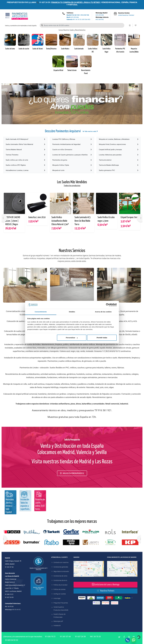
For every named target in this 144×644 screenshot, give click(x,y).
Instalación (57, 626)
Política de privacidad (60, 585)
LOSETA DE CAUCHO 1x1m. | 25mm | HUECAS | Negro (13, 221)
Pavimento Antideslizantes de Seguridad (72, 144)
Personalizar (72, 338)
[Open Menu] (7, 16)
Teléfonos (70, 13)
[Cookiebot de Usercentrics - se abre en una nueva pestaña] (108, 305)
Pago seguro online (39, 588)
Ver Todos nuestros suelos (90, 131)
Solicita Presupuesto (72, 473)
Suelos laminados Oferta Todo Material (25, 144)
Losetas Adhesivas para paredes (119, 155)
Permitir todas (102, 338)
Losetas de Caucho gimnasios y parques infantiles (72, 155)
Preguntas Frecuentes (61, 603)
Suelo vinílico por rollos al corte (25, 160)
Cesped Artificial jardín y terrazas (119, 150)
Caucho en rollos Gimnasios (72, 150)
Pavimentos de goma (72, 160)
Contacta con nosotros (61, 562)
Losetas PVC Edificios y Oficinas (72, 139)
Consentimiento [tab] (41, 312)
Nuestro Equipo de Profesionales (59, 616)
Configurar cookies (60, 594)
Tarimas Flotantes (25, 155)
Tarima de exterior (119, 160)
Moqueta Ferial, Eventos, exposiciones (119, 144)
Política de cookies (59, 589)
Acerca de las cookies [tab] (103, 312)
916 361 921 (76, 15)
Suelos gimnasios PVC (119, 170)
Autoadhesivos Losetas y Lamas (25, 170)
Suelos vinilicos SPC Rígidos (25, 165)
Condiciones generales (61, 567)
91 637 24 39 (45, 2)
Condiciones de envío (60, 580)
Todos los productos (72, 186)
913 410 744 (85, 15)
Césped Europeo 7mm (129, 217)
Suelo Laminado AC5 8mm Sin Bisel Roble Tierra (82, 221)
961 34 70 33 (74, 19)
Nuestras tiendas (126, 14)
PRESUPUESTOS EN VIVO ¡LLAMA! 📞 (23, 2)
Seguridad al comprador (61, 571)
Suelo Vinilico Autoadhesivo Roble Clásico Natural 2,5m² (60, 221)
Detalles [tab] (72, 312)
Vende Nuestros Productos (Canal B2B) (61, 609)
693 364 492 (86, 19)
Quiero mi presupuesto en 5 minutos (38, 569)
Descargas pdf (58, 621)
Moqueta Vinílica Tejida (72, 165)
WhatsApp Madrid (102, 14)
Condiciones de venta (60, 576)
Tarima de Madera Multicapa (119, 165)
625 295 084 (73, 17)
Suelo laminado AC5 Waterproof (25, 139)
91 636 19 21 (50, 637)
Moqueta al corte (72, 170)
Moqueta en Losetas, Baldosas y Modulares (119, 139)
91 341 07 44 (65, 637)
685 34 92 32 (12, 640)
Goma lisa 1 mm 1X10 (37, 217)
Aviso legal (57, 598)
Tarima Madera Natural (25, 150)
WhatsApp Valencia (102, 18)
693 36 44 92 (16, 610)
